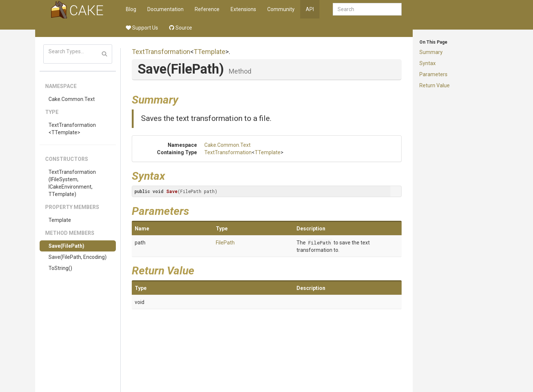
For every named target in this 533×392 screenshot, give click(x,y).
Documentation (165, 9)
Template (60, 220)
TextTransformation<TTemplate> (72, 129)
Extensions (243, 9)
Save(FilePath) (66, 246)
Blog (131, 9)
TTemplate (209, 52)
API (310, 9)
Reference (207, 9)
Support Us (142, 28)
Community (281, 9)
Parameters (433, 74)
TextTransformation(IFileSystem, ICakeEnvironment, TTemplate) (72, 183)
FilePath (225, 243)
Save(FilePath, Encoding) (78, 257)
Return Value (435, 85)
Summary (431, 52)
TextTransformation (161, 52)
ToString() (60, 268)
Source (181, 28)
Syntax (428, 63)
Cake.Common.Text (72, 99)
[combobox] (367, 9)
